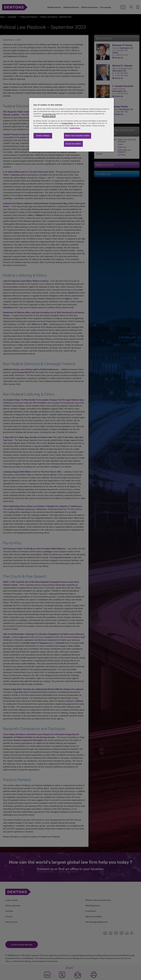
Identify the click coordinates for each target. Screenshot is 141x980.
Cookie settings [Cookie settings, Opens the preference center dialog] (43, 136)
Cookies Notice (49, 116)
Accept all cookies (73, 144)
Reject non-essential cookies (78, 136)
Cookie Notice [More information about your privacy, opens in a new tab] (75, 128)
